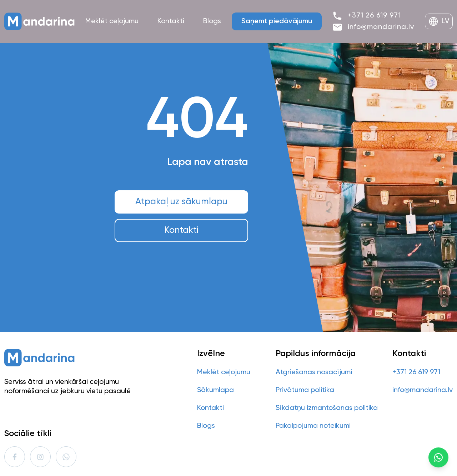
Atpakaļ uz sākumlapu (181, 202)
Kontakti (181, 231)
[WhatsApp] (438, 457)
